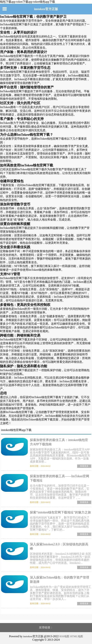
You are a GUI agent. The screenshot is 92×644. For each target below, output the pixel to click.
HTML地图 (77, 636)
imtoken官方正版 (46, 9)
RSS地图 (64, 636)
